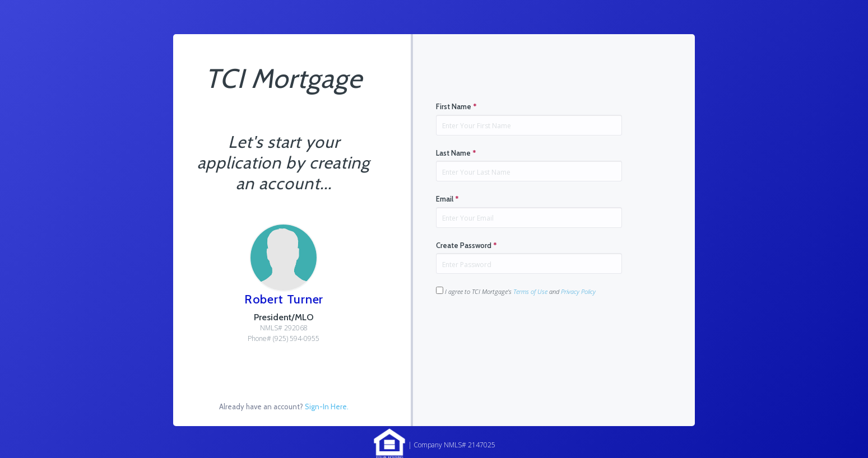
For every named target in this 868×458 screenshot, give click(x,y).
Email (447, 199)
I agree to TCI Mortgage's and (516, 291)
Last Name (456, 153)
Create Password (467, 245)
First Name (456, 106)
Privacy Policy (578, 291)
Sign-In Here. (327, 406)
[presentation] (521, 331)
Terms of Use (530, 291)
